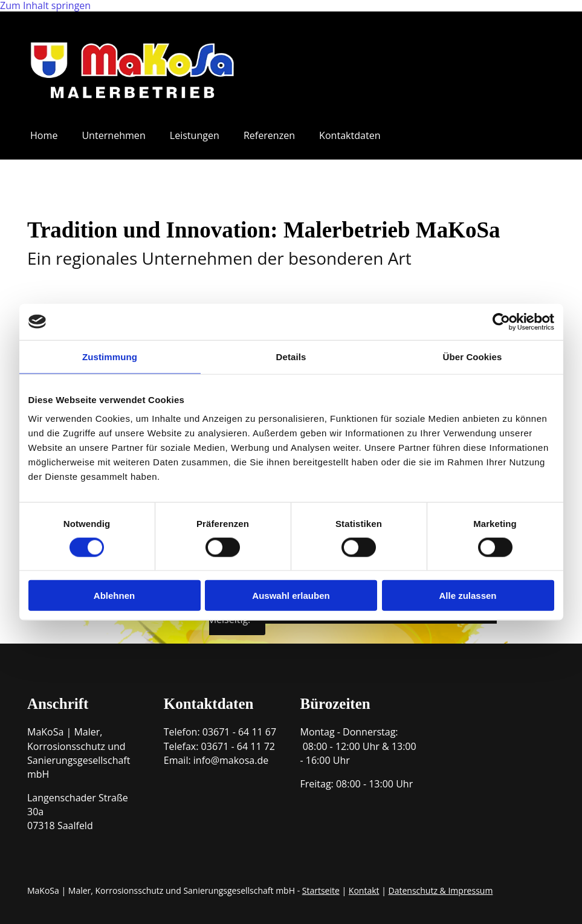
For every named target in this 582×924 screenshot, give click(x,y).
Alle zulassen (467, 596)
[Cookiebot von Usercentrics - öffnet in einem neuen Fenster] (501, 321)
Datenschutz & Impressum (441, 890)
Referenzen (269, 135)
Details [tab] (291, 356)
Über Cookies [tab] (473, 356)
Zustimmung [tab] (110, 356)
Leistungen (194, 135)
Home (44, 135)
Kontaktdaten (349, 135)
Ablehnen (114, 596)
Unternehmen (113, 135)
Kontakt (364, 890)
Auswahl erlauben (291, 596)
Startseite (321, 890)
